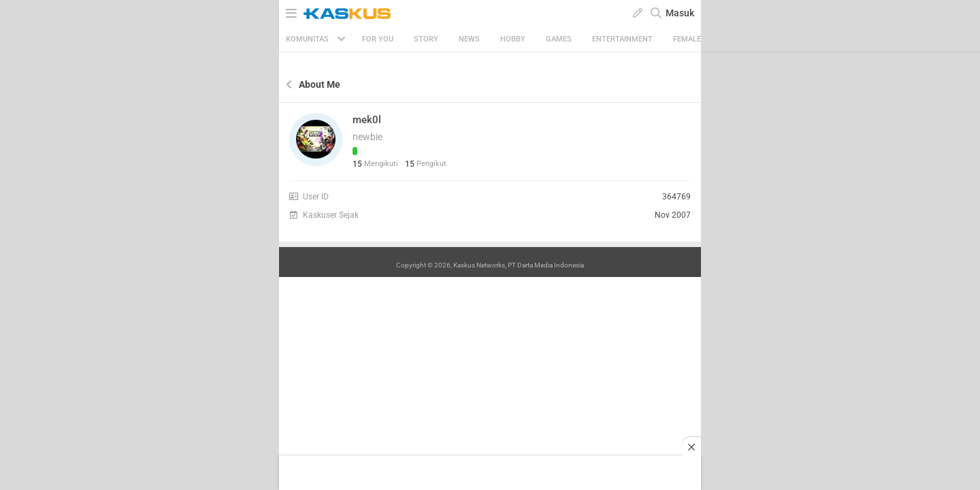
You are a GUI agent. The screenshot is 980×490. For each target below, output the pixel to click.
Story (426, 39)
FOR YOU (378, 39)
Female (687, 39)
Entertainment (622, 39)
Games (559, 39)
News (469, 39)
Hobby (513, 39)
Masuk (680, 13)
